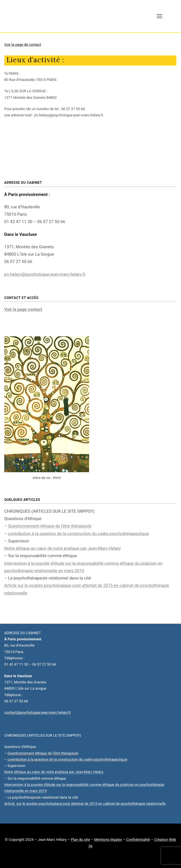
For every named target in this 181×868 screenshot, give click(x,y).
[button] (160, 16)
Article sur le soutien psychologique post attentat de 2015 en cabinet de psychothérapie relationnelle (85, 804)
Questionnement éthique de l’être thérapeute (50, 526)
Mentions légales (108, 840)
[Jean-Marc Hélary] (31, 16)
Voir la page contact (23, 309)
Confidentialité (138, 840)
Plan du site (80, 840)
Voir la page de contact (23, 45)
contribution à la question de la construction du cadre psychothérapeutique (79, 534)
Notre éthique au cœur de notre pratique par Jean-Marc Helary (63, 548)
